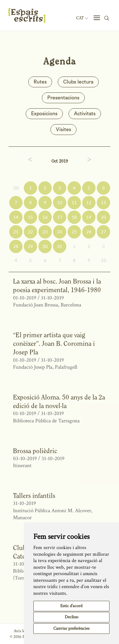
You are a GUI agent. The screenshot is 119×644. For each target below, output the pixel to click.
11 (74, 202)
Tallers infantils (34, 496)
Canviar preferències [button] (71, 628)
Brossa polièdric (35, 451)
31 (60, 246)
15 (30, 217)
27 (103, 232)
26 (89, 232)
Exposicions (44, 114)
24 (60, 232)
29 (30, 246)
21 (16, 232)
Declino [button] (72, 617)
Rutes (40, 82)
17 (60, 217)
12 (89, 202)
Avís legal (22, 631)
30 (16, 188)
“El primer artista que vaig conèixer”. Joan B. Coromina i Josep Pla (54, 344)
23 (45, 232)
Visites (63, 130)
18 (74, 217)
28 (16, 246)
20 (103, 217)
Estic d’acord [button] (71, 606)
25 (74, 232)
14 (16, 217)
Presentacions (63, 98)
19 (89, 217)
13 (103, 202)
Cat (82, 18)
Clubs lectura (78, 82)
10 (60, 202)
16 (45, 217)
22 (30, 232)
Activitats (85, 114)
